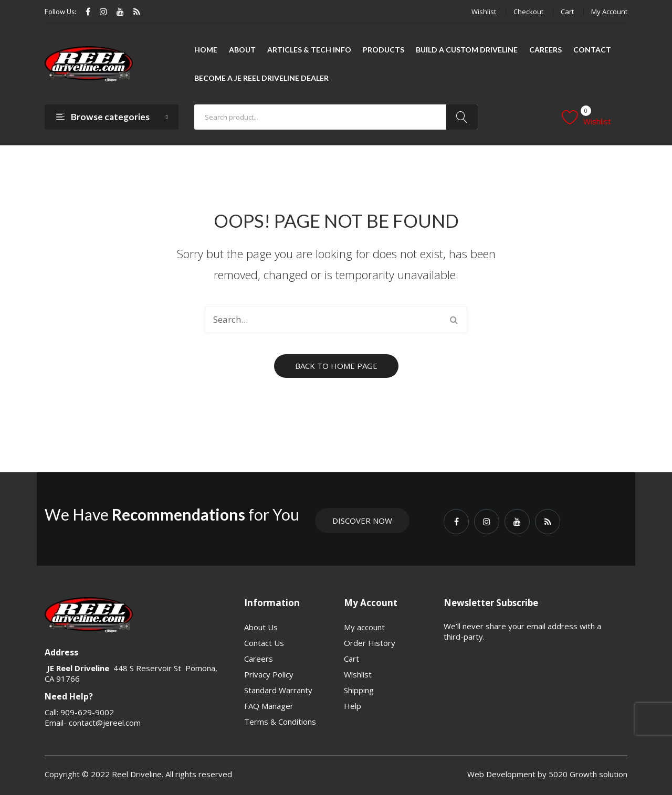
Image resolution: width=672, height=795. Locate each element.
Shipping (359, 690)
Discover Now (362, 521)
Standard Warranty (278, 690)
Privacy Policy (269, 674)
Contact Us (264, 643)
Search (462, 117)
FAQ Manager (269, 706)
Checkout (528, 12)
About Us (261, 627)
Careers (259, 659)
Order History (370, 643)
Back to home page (336, 366)
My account (609, 12)
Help (353, 706)
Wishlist (484, 12)
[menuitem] (206, 50)
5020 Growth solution (587, 774)
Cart (567, 12)
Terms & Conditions (280, 722)
